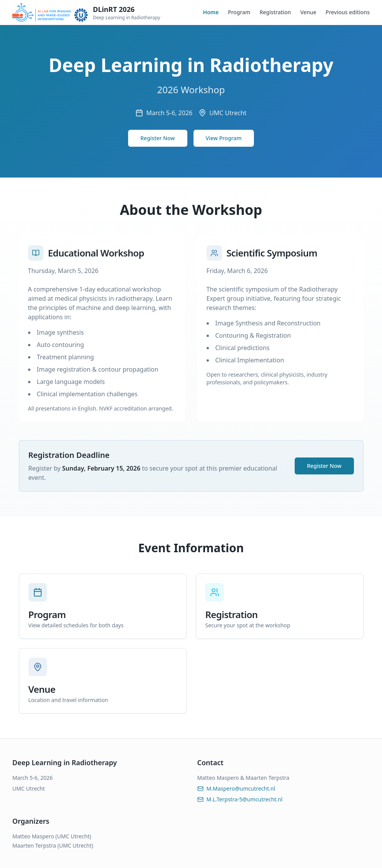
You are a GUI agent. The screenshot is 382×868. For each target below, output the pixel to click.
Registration (275, 12)
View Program (224, 138)
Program (239, 12)
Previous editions (348, 12)
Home (211, 12)
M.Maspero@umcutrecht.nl (236, 788)
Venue (308, 12)
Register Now (158, 138)
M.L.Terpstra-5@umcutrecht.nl (240, 799)
